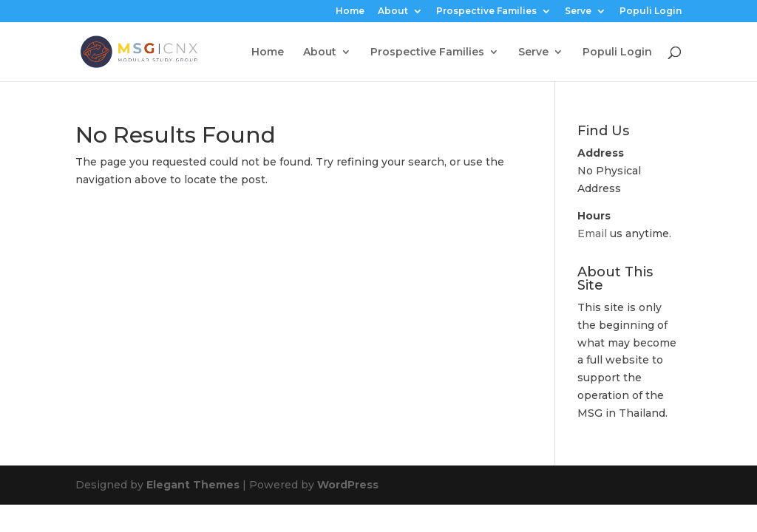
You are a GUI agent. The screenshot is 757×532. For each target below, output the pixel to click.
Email (592, 233)
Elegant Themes (193, 485)
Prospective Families (486, 11)
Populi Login (651, 11)
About (393, 11)
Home (350, 11)
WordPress (348, 485)
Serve (578, 11)
